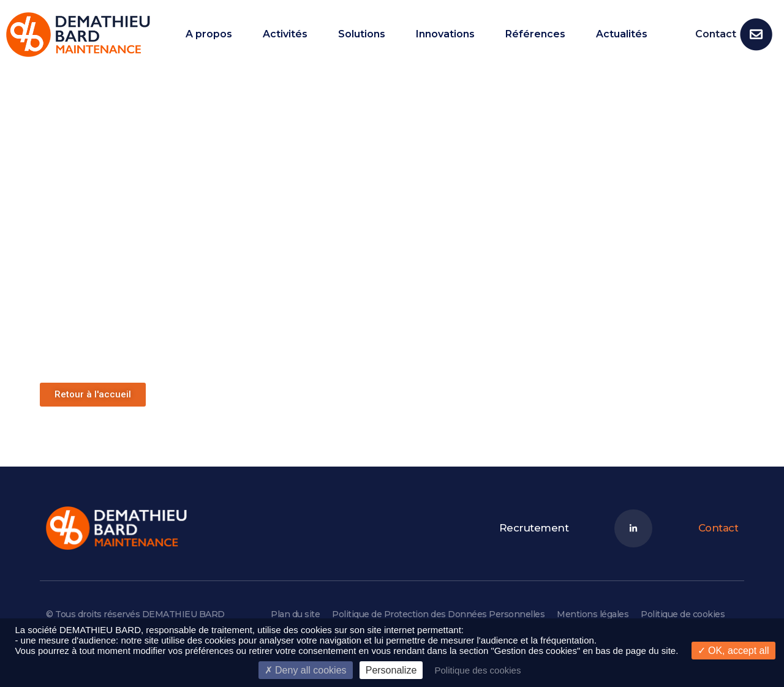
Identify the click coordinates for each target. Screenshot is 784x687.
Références (535, 34)
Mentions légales (593, 614)
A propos (209, 34)
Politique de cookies (683, 614)
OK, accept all (733, 651)
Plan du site (295, 614)
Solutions (362, 34)
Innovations (445, 34)
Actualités (622, 34)
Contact (716, 34)
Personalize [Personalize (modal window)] (391, 670)
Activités (285, 34)
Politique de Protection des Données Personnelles (438, 614)
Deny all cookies (306, 670)
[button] (93, 395)
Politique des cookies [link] (477, 670)
